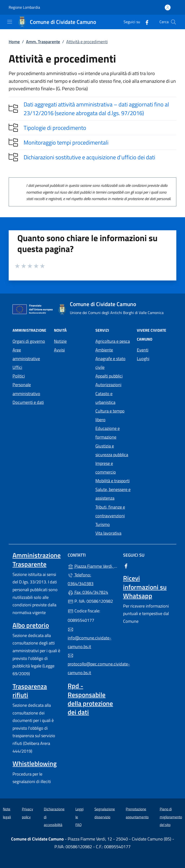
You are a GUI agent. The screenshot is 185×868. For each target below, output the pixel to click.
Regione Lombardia (24, 7)
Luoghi (143, 359)
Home (14, 42)
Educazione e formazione (108, 433)
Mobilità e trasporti (112, 481)
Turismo (103, 524)
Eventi (143, 350)
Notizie (60, 341)
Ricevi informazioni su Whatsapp (145, 587)
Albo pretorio (31, 625)
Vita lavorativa (108, 533)
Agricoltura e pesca (113, 341)
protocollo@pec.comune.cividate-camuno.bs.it (92, 664)
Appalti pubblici (109, 376)
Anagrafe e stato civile (110, 363)
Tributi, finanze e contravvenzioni (110, 511)
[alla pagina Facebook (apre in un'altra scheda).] (145, 22)
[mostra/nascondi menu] (10, 22)
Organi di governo (29, 341)
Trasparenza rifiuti (30, 691)
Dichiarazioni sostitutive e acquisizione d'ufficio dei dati (89, 157)
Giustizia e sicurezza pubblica (112, 450)
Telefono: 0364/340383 (81, 579)
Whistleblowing (35, 763)
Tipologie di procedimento (55, 128)
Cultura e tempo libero (110, 415)
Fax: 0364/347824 (88, 592)
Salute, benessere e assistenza (113, 494)
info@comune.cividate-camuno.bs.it (89, 638)
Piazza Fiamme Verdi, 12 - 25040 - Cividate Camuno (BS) (92, 566)
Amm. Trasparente (43, 42)
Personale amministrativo (26, 389)
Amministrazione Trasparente (37, 560)
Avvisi (59, 350)
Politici (19, 376)
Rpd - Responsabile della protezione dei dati (90, 699)
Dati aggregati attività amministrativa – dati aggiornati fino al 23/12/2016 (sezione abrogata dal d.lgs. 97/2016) (96, 109)
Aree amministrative (26, 354)
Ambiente (104, 350)
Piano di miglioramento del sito (171, 817)
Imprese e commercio (106, 468)
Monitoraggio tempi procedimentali (66, 142)
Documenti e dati (28, 402)
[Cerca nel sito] (173, 22)
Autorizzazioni (108, 385)
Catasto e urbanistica (105, 398)
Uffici (17, 367)
